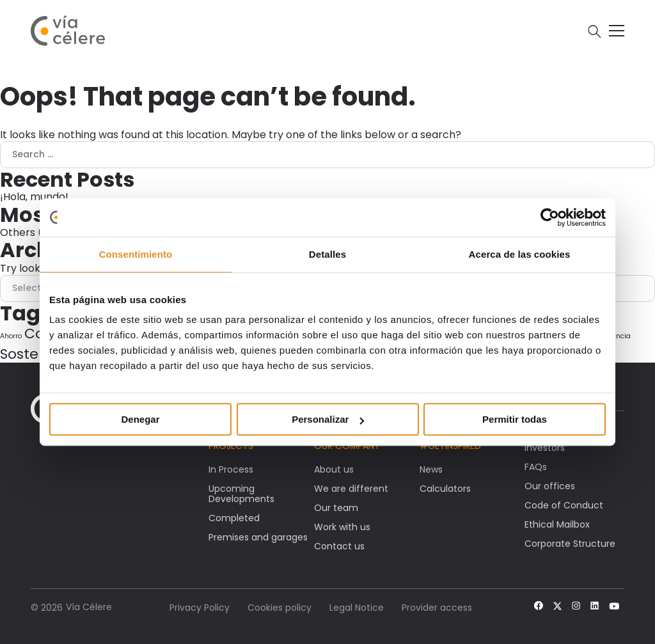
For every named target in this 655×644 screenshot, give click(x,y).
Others (18, 232)
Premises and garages (258, 537)
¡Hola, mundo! (34, 197)
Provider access (437, 608)
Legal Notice (357, 608)
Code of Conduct (564, 505)
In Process (231, 469)
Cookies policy (280, 608)
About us (334, 469)
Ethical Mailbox (557, 524)
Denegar (140, 419)
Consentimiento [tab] (136, 254)
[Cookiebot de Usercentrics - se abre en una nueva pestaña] (550, 217)
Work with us (342, 527)
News (431, 469)
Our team (336, 508)
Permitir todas (515, 419)
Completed (234, 518)
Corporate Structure (570, 544)
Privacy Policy (200, 608)
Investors (545, 448)
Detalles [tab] (327, 254)
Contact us (339, 546)
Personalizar (328, 419)
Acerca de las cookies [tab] (520, 254)
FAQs (536, 467)
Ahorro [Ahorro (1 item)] (11, 336)
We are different (351, 489)
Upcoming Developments (241, 494)
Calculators (445, 489)
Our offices (550, 486)
